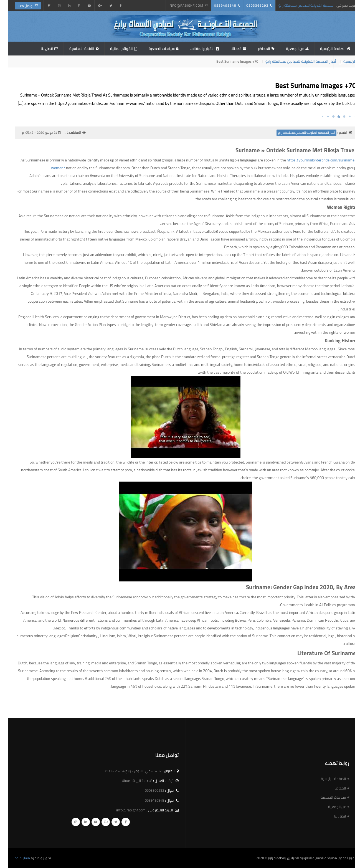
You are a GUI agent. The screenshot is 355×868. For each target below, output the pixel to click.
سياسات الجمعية (154, 49)
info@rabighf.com (178, 5)
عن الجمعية (287, 49)
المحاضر (256, 49)
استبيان (337, 62)
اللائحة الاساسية (74, 49)
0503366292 (249, 5)
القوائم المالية (113, 49)
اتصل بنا (39, 49)
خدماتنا (228, 49)
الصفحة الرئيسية (325, 49)
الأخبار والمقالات (194, 49)
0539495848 (217, 5)
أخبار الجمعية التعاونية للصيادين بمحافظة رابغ (293, 61)
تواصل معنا (17, 6)
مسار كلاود (14, 858)
